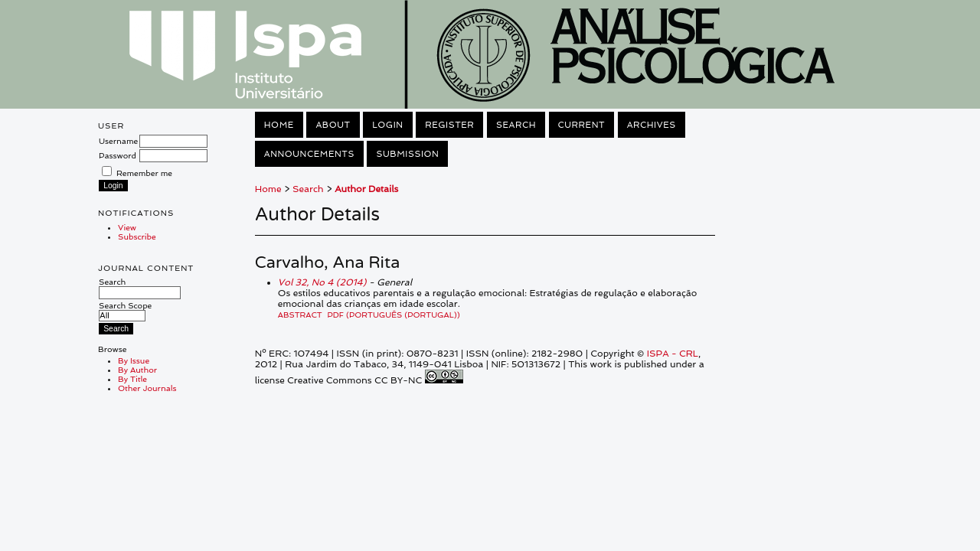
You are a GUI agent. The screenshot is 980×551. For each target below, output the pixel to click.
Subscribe (137, 236)
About (333, 125)
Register (449, 125)
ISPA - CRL (673, 354)
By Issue (134, 360)
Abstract (300, 315)
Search (140, 287)
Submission (407, 154)
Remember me (144, 173)
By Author (137, 370)
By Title (132, 379)
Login (387, 125)
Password (118, 155)
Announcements (309, 154)
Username (118, 141)
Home (279, 125)
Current (582, 125)
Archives (652, 125)
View (127, 227)
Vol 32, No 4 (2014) (322, 282)
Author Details (366, 189)
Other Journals (147, 388)
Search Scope (125, 310)
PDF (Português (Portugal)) (394, 315)
